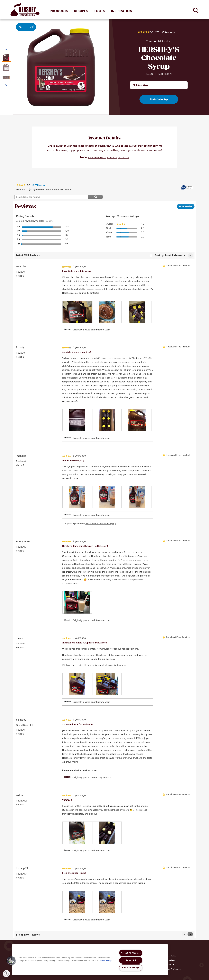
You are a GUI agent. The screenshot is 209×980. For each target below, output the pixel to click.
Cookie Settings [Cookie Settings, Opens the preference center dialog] (131, 968)
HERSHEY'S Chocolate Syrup (101, 524)
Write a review (187, 207)
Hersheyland (169, 960)
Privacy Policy (170, 956)
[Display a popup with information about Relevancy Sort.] (151, 256)
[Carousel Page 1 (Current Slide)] (6, 57)
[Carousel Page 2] (6, 68)
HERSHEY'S (112, 157)
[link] (21, 185)
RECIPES (81, 11)
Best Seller (124, 157)
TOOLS (99, 11)
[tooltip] (187, 188)
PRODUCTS (59, 11)
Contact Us (169, 965)
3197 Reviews (40, 185)
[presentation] (77, 312)
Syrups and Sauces (97, 157)
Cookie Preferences (173, 969)
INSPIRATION (122, 11)
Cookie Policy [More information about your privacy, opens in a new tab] (105, 960)
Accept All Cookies (131, 953)
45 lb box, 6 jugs (140, 85)
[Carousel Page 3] (6, 78)
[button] (190, 934)
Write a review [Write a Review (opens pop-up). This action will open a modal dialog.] (168, 32)
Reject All (131, 960)
